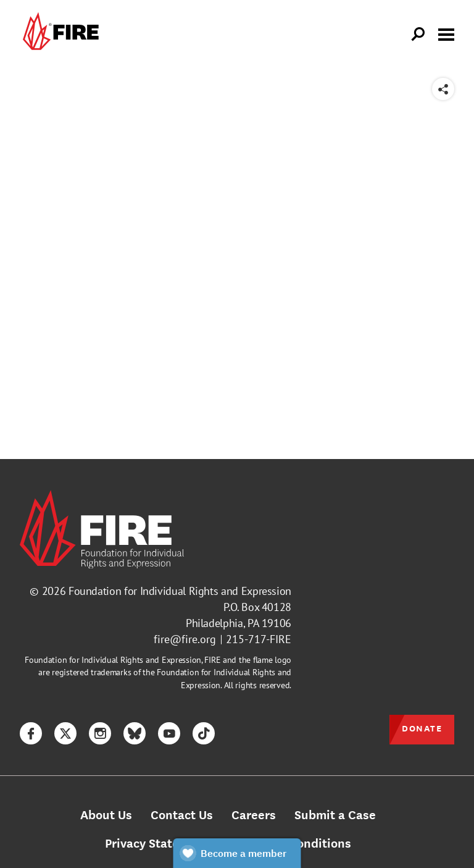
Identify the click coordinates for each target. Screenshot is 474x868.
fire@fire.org (185, 639)
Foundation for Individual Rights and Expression (180, 591)
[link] (59, 35)
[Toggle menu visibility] (446, 33)
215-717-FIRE (259, 639)
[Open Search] (418, 35)
